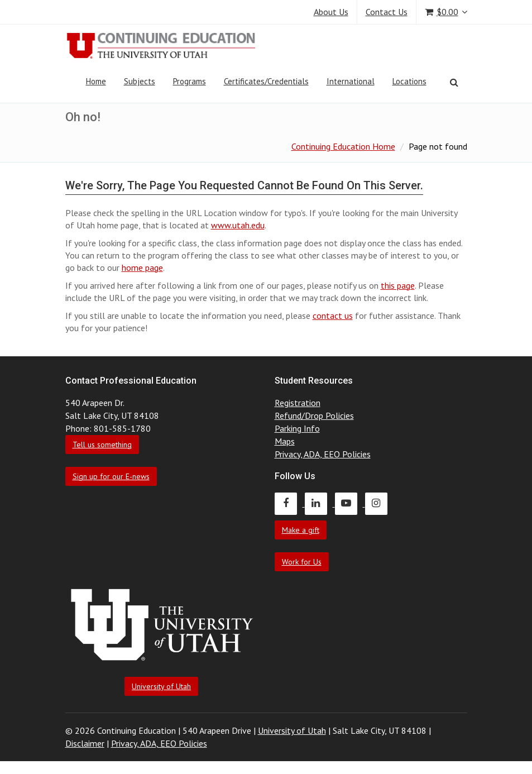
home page (142, 267)
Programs (190, 81)
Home (96, 81)
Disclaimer (85, 743)
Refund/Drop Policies (314, 415)
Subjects (140, 81)
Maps (285, 441)
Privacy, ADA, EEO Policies (323, 454)
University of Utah (161, 686)
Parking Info (297, 428)
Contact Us (387, 12)
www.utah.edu (238, 225)
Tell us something (102, 445)
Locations (409, 81)
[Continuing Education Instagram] (379, 503)
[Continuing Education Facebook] (290, 503)
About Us (331, 12)
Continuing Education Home (343, 146)
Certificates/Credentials (266, 81)
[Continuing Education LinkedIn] (320, 503)
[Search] (454, 82)
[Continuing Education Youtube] (350, 503)
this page (398, 285)
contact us (333, 316)
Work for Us (302, 562)
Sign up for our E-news (111, 476)
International (351, 81)
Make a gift (301, 530)
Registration (298, 403)
